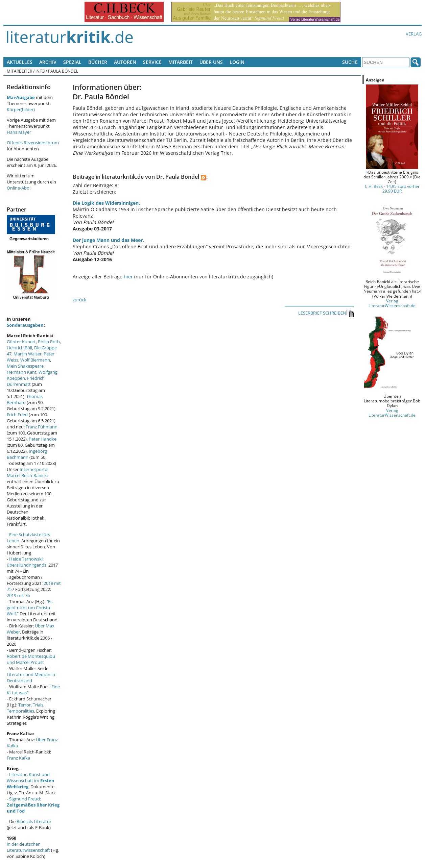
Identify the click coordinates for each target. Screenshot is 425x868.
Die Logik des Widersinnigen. (106, 203)
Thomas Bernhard (25, 399)
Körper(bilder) (21, 109)
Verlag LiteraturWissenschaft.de (392, 303)
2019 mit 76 (18, 595)
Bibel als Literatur (34, 821)
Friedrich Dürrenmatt (26, 381)
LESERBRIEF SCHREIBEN (326, 313)
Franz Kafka (18, 758)
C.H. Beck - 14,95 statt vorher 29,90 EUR (392, 189)
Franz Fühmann (42, 427)
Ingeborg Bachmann (27, 454)
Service (152, 62)
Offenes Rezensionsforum (33, 143)
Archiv (48, 62)
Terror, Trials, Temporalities (26, 708)
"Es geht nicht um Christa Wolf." (30, 607)
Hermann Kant (22, 372)
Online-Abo (18, 188)
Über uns (211, 62)
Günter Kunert (21, 342)
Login (237, 62)
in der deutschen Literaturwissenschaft (28, 847)
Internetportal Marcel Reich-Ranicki (28, 472)
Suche (350, 62)
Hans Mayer (19, 132)
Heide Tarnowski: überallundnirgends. (27, 562)
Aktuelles (20, 62)
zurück (79, 300)
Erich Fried (17, 415)
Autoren (125, 62)
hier (128, 277)
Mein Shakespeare (25, 366)
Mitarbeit (181, 62)
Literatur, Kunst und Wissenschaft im (31, 780)
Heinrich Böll (19, 348)
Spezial (72, 62)
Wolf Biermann (35, 360)
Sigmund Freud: (33, 805)
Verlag (414, 34)
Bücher (98, 62)
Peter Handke (43, 439)
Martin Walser (28, 354)
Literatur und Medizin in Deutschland (31, 677)
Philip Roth (49, 342)
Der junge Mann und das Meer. (108, 240)
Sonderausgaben (25, 325)
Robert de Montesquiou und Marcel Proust (31, 659)
